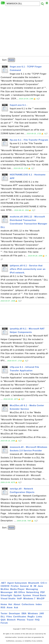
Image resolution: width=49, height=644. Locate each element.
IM (35, 586)
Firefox (15, 586)
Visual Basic (39, 595)
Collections (28, 604)
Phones (21, 620)
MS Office (20, 592)
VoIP (19, 599)
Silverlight (6, 595)
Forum (4, 623)
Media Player (17, 589)
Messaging (32, 589)
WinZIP (41, 599)
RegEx (31, 617)
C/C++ (44, 583)
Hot (10, 604)
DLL (3, 617)
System (27, 595)
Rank (11, 60)
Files (9, 617)
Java (40, 586)
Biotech (11, 620)
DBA (24, 613)
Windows (33, 613)
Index (39, 604)
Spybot (18, 595)
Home (4, 604)
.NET (3, 583)
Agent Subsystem (17, 583)
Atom (10, 608)
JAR (42, 613)
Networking (33, 592)
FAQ (37, 620)
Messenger (7, 592)
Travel (30, 620)
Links (39, 617)
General (24, 586)
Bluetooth (34, 583)
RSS (3, 608)
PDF (43, 592)
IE (31, 586)
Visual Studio (8, 599)
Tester (4, 613)
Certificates (20, 617)
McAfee (5, 589)
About (17, 604)
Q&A (3, 620)
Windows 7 (29, 599)
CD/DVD (5, 586)
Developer (15, 613)
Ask (16, 608)
